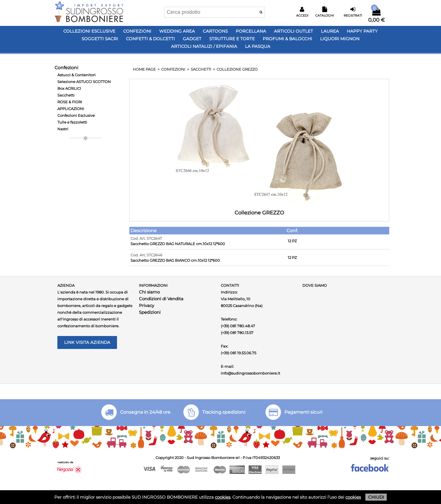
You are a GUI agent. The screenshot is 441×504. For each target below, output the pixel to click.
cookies (223, 497)
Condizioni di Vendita (161, 299)
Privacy (147, 305)
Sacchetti (66, 95)
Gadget (192, 39)
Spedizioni (150, 312)
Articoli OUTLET (293, 31)
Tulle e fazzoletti (72, 122)
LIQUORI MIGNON (340, 39)
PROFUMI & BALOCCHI (287, 39)
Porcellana (251, 31)
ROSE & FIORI (70, 102)
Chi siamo (149, 292)
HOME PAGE (144, 69)
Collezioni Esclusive (89, 31)
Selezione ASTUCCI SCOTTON (84, 82)
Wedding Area (177, 31)
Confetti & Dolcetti (150, 39)
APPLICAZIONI (71, 109)
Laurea (330, 31)
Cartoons (215, 31)
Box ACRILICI (69, 88)
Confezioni (137, 31)
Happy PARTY (362, 31)
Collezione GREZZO (237, 69)
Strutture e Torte (232, 39)
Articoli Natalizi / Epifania (204, 46)
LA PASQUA (258, 46)
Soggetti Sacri (100, 39)
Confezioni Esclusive (76, 115)
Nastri (63, 129)
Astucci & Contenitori (76, 75)
